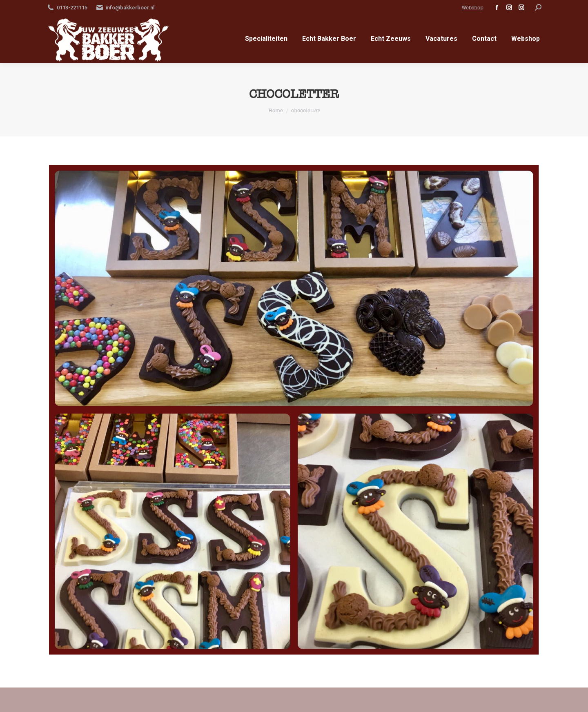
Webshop (472, 8)
